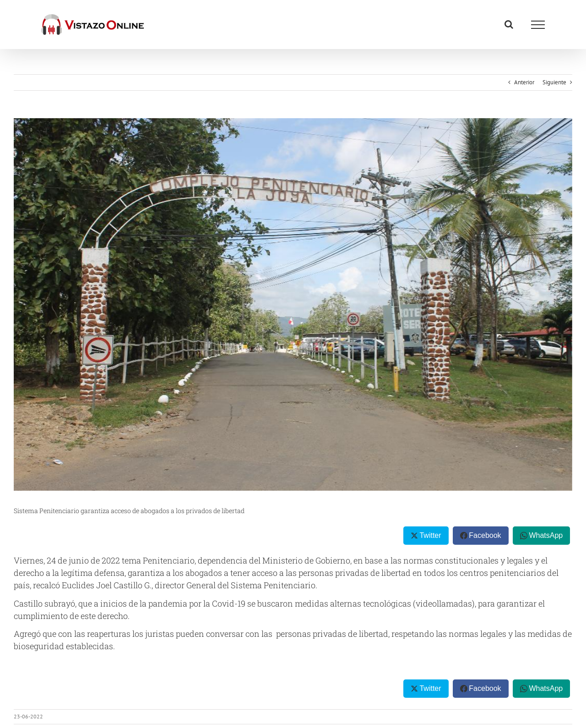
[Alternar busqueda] (509, 24)
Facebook (485, 535)
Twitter (430, 535)
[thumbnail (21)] (293, 304)
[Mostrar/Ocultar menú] (538, 25)
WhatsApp (546, 535)
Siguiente (554, 82)
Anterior (524, 82)
